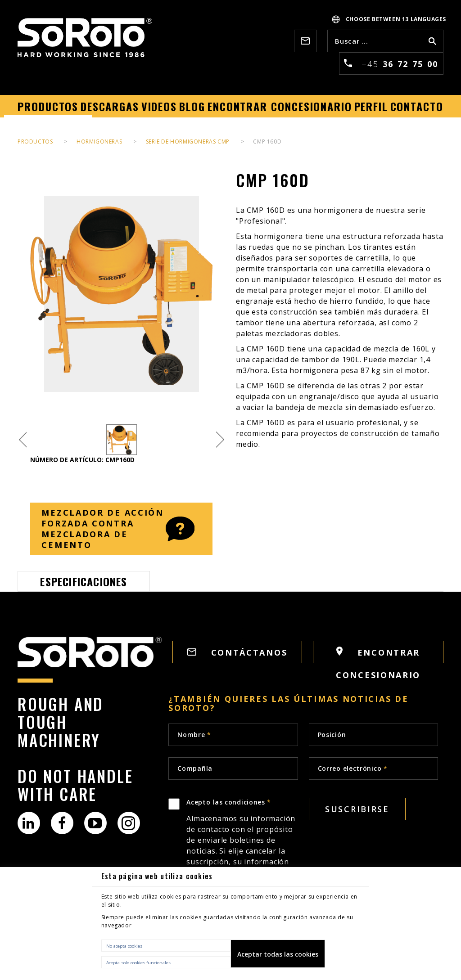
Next (220, 440)
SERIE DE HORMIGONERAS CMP (188, 142)
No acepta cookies (124, 946)
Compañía (195, 768)
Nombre (194, 735)
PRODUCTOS (35, 142)
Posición (332, 735)
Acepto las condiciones (242, 859)
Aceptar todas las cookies (278, 954)
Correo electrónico (353, 768)
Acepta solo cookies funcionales (138, 963)
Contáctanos (237, 652)
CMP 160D (267, 142)
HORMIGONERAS (99, 142)
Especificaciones (84, 581)
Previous (23, 440)
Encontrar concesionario (378, 655)
